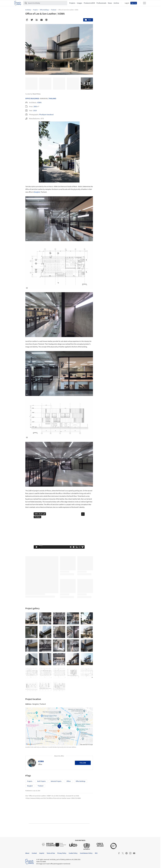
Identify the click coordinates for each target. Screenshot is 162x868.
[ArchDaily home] (18, 3)
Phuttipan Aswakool (46, 115)
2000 (35, 107)
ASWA (39, 103)
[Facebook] (27, 20)
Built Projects (41, 781)
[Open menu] (144, 3)
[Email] (42, 20)
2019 (35, 111)
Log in (127, 3)
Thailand (52, 99)
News (110, 3)
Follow (83, 763)
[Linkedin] (37, 20)
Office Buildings (32, 99)
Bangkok (37, 192)
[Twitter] (32, 20)
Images (79, 3)
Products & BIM (89, 3)
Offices (69, 781)
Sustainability (106, 706)
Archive (116, 3)
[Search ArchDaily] (47, 3)
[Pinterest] (46, 20)
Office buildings (81, 781)
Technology (119, 706)
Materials (130, 706)
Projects (72, 3)
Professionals (101, 3)
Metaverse (105, 710)
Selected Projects (56, 781)
